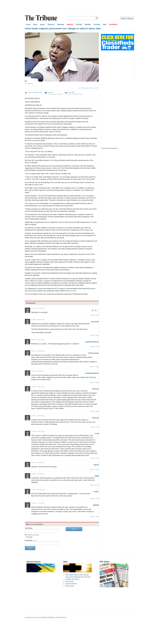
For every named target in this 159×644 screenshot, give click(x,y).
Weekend (61, 24)
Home (28, 24)
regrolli (96, 465)
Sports (42, 24)
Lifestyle (79, 24)
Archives (97, 24)
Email (70, 94)
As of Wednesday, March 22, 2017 (89, 88)
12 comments (52, 94)
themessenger (94, 353)
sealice (96, 492)
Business (51, 24)
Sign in (30, 548)
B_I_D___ (95, 310)
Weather (88, 24)
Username (29, 528)
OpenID (74, 529)
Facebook (75, 94)
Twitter (80, 94)
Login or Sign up (127, 18)
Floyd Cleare (70, 586)
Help (105, 24)
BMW (97, 476)
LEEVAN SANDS (71, 584)
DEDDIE (96, 505)
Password (31, 540)
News (35, 24)
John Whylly (69, 581)
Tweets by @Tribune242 (109, 148)
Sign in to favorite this (35, 92)
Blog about (60, 94)
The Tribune (41, 18)
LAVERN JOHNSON (72, 579)
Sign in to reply (94, 315)
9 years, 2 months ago (38, 308)
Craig (97, 433)
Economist (95, 322)
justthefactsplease (92, 342)
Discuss (51, 92)
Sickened (95, 389)
